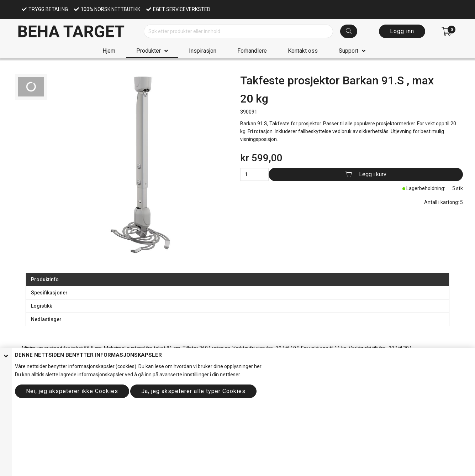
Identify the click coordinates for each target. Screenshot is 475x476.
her (258, 366)
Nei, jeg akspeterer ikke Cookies (72, 391)
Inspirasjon (203, 51)
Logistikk (41, 306)
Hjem (109, 51)
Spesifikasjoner (49, 293)
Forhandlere (252, 51)
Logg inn (402, 31)
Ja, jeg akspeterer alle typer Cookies (193, 391)
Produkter (149, 51)
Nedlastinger (46, 319)
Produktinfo (45, 279)
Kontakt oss (303, 51)
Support (349, 51)
